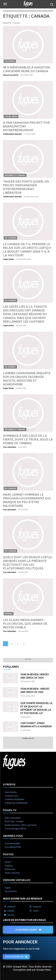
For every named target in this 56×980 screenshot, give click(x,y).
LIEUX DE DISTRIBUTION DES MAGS (24, 920)
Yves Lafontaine (10, 447)
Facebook (11, 907)
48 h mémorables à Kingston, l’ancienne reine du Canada (27, 69)
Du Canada (10, 238)
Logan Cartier (9, 259)
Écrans (9, 614)
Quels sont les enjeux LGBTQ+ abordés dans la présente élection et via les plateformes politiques (28, 563)
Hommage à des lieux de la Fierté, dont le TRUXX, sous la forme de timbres (28, 439)
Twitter (36, 911)
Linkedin (11, 911)
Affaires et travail (15, 175)
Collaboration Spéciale (12, 134)
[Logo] (28, 4)
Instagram (37, 907)
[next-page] (24, 644)
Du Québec (10, 367)
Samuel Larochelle (11, 75)
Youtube (11, 915)
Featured (10, 61)
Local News (11, 116)
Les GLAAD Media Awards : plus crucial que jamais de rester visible (25, 624)
